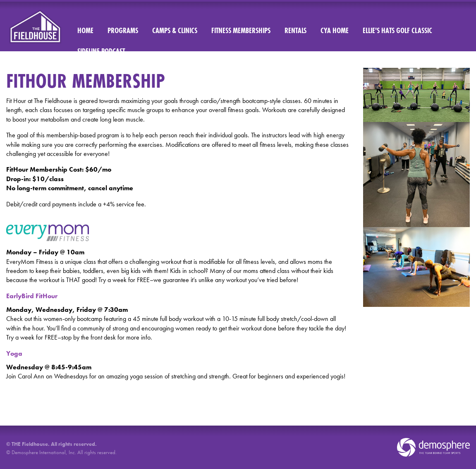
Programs (123, 30)
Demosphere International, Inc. (44, 452)
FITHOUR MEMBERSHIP (86, 81)
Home (85, 30)
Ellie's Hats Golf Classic (397, 30)
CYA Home (335, 30)
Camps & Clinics (175, 30)
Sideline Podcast (101, 51)
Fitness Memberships (241, 30)
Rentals (295, 30)
